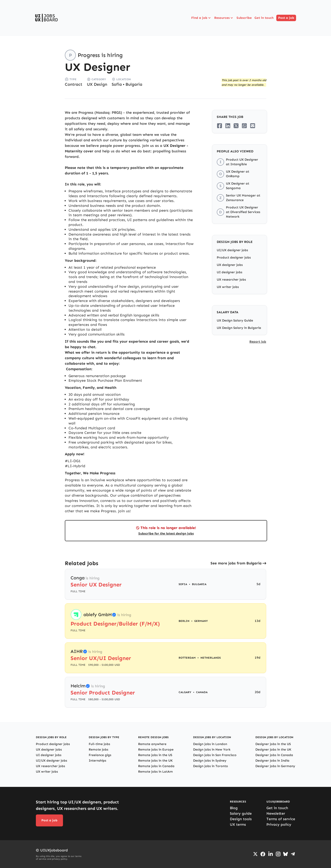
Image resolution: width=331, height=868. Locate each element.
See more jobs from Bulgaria (236, 563)
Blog (234, 808)
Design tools (241, 819)
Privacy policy (279, 824)
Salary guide (241, 813)
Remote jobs (98, 750)
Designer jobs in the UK (273, 750)
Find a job (201, 18)
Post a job (286, 18)
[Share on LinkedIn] (228, 126)
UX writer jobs (228, 287)
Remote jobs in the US (155, 755)
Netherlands (211, 658)
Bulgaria (134, 84)
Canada (202, 692)
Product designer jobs (234, 258)
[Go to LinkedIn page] (271, 854)
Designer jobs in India (272, 761)
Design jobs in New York (212, 750)
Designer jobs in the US (273, 744)
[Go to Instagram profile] (278, 854)
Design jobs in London (210, 744)
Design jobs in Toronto (211, 766)
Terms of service (281, 819)
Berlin (184, 621)
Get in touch (264, 18)
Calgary (185, 692)
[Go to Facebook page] (263, 854)
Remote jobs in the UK (155, 761)
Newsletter (276, 813)
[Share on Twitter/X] (236, 126)
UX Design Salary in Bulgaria (239, 328)
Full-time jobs (99, 744)
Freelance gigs (100, 755)
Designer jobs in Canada (274, 755)
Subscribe (244, 18)
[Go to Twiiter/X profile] (255, 854)
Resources (224, 18)
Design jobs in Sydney (210, 761)
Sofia (117, 84)
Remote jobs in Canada (156, 766)
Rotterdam (187, 658)
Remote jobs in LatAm (156, 772)
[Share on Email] (253, 126)
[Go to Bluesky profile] (285, 854)
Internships (97, 761)
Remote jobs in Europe (156, 750)
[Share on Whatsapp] (244, 126)
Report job (258, 342)
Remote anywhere (152, 744)
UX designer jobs (230, 265)
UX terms (238, 824)
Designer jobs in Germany (275, 766)
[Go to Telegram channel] (293, 854)
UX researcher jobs (231, 280)
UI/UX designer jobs (232, 250)
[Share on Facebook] (220, 126)
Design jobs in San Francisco (215, 755)
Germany (201, 621)
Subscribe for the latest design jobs (166, 534)
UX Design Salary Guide (235, 320)
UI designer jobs (230, 272)
